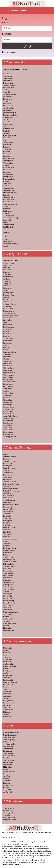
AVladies (6, 359)
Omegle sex (7, 543)
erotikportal (7, 284)
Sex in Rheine (8, 430)
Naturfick (6, 776)
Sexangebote (8, 76)
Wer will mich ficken (10, 505)
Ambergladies (8, 161)
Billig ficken (7, 767)
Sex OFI (6, 126)
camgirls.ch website (9, 837)
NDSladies (7, 354)
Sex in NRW (8, 790)
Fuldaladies (7, 516)
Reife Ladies (8, 156)
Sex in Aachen (8, 557)
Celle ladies (7, 523)
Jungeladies (7, 532)
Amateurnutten (8, 434)
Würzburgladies (9, 573)
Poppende (7, 783)
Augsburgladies (9, 361)
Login (27, 46)
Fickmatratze (8, 553)
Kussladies (7, 357)
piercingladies (8, 585)
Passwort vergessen (11, 52)
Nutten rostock (8, 477)
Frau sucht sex (8, 685)
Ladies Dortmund (9, 202)
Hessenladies (8, 138)
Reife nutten (7, 751)
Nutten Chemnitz (9, 737)
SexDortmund (8, 614)
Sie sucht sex (8, 300)
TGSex (6, 206)
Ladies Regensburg (10, 113)
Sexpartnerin (8, 765)
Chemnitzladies (9, 190)
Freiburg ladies (8, 293)
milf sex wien (46, 832)
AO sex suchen (8, 263)
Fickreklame (7, 717)
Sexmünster (7, 607)
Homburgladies (8, 630)
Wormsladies (8, 662)
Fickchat (6, 350)
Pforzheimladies (9, 170)
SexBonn (6, 617)
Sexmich (6, 332)
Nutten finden (8, 749)
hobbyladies (7, 274)
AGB (9, 844)
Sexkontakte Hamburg (10, 244)
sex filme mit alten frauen (22, 832)
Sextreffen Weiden (10, 468)
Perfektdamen (8, 774)
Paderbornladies (9, 564)
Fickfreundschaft (9, 550)
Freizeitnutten (8, 432)
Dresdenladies (8, 384)
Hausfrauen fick (9, 703)
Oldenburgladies (9, 566)
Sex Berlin (7, 281)
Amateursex (7, 696)
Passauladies (8, 463)
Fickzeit (6, 778)
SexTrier (6, 788)
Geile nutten (7, 402)
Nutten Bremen (8, 225)
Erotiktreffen (8, 325)
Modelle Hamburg (10, 85)
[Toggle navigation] (5, 11)
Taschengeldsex (9, 216)
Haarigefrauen (8, 701)
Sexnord (6, 655)
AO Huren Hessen (10, 461)
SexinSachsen (8, 423)
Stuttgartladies (8, 412)
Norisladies (7, 184)
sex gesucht (7, 329)
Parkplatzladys (8, 785)
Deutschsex (7, 104)
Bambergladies (8, 792)
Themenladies (8, 473)
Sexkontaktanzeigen (10, 204)
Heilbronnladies (9, 377)
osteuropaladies (9, 582)
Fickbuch (6, 537)
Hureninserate (8, 83)
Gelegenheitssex (9, 772)
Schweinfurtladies (9, 382)
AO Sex (6, 222)
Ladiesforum (8, 343)
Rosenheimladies (9, 527)
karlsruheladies (8, 575)
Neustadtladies (8, 511)
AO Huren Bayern (10, 304)
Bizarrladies (7, 628)
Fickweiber (7, 694)
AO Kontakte (8, 610)
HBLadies (7, 181)
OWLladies (7, 525)
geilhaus (6, 286)
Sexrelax (6, 290)
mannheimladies (9, 129)
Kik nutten (7, 272)
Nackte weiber (8, 710)
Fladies (6, 669)
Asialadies (7, 279)
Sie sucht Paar (8, 338)
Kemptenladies (8, 509)
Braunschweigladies (10, 193)
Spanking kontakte (10, 136)
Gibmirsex (7, 541)
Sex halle (6, 152)
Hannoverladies (9, 200)
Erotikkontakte (8, 680)
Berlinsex (6, 172)
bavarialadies (8, 122)
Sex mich (6, 653)
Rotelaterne (7, 459)
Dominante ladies (9, 179)
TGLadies (7, 621)
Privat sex (7, 336)
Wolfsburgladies (9, 598)
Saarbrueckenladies (10, 562)
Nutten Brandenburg (10, 735)
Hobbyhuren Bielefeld (11, 733)
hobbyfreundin (8, 518)
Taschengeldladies (10, 94)
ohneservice (7, 657)
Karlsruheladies (9, 168)
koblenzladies (8, 393)
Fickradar (6, 712)
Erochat (5, 246)
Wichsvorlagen (8, 375)
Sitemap (30, 842)
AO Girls (6, 815)
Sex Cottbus (7, 81)
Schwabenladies (9, 318)
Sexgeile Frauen (9, 409)
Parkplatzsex (8, 675)
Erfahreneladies (9, 158)
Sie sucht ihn (8, 596)
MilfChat (6, 714)
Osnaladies (7, 306)
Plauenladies (8, 366)
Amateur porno (8, 760)
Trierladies (7, 514)
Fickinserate (7, 341)
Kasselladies (7, 671)
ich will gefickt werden (11, 813)
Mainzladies (7, 400)
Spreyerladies (8, 659)
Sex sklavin (7, 149)
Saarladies (7, 530)
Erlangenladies (8, 177)
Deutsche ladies (9, 88)
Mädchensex (8, 97)
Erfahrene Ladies (9, 817)
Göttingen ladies (9, 197)
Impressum (23, 844)
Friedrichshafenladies (11, 316)
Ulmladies (7, 131)
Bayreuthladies (8, 380)
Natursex (6, 698)
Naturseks (7, 147)
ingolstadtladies (9, 117)
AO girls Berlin (9, 265)
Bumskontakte (8, 762)
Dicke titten (7, 569)
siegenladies (7, 110)
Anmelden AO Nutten (11, 261)
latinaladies (7, 580)
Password (7, 34)
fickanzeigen (8, 288)
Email (5, 23)
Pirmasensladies (9, 414)
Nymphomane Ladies (11, 612)
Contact (15, 844)
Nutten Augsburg (9, 740)
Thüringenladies (9, 368)
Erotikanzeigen (8, 327)
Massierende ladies (10, 106)
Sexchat (6, 195)
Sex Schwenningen (10, 313)
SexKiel (6, 213)
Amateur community (10, 539)
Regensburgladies (9, 373)
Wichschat (7, 348)
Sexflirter (6, 90)
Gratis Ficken (8, 78)
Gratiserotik (7, 687)
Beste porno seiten (10, 820)
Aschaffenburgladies (10, 416)
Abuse (24, 842)
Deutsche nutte (8, 421)
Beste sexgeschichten (11, 489)
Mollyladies (7, 486)
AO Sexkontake (9, 589)
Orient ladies (8, 428)
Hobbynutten (8, 742)
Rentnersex (7, 705)
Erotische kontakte (10, 666)
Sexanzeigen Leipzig (10, 218)
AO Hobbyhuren (9, 500)
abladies (6, 120)
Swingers (6, 239)
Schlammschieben (9, 623)
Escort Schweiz (7, 832)
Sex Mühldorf (8, 227)
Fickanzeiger (8, 405)
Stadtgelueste (8, 92)
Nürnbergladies (8, 188)
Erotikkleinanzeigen (10, 682)
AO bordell (7, 268)
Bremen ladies (8, 507)
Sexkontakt (7, 678)
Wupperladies (8, 163)
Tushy (5, 689)
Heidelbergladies (9, 559)
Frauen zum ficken (10, 548)
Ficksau (6, 555)
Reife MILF (7, 626)
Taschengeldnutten (10, 437)
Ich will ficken (8, 309)
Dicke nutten (8, 475)
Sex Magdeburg (9, 601)
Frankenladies (8, 277)
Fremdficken (8, 758)
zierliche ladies (8, 664)
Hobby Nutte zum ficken (12, 491)
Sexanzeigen (8, 594)
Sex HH (6, 470)
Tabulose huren (8, 808)
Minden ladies (8, 605)
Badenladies (7, 270)
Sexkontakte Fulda (10, 352)
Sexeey (6, 140)
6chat (5, 345)
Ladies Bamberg (9, 603)
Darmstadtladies (9, 571)
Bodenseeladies (9, 311)
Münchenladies (8, 108)
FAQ (41, 842)
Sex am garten (8, 142)
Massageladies (8, 425)
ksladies (6, 391)
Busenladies (7, 320)
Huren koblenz (8, 498)
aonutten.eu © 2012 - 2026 (11, 842)
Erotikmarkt (7, 220)
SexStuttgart (7, 619)
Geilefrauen (7, 781)
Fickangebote (8, 521)
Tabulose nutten (9, 407)
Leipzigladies (8, 154)
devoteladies (7, 578)
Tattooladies (7, 389)
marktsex (6, 591)
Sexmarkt (6, 209)
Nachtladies (7, 133)
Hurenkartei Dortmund (11, 484)
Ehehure (6, 650)
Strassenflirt (7, 101)
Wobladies (7, 398)
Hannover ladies (9, 495)
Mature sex (7, 691)
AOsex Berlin (8, 587)
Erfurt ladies (7, 370)
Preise (36, 842)
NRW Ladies (8, 648)
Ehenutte (6, 769)
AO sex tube (7, 364)
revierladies (7, 396)
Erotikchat (7, 297)
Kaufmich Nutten (9, 756)
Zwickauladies (8, 386)
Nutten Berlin (8, 753)
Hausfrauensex (8, 174)
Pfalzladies (7, 334)
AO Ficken (7, 502)
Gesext (6, 322)
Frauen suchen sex (9, 241)
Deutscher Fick (8, 295)
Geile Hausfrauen (9, 74)
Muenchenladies (9, 418)
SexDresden (7, 211)
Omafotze (7, 707)
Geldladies (7, 493)
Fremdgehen (7, 466)
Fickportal (7, 546)
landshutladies (8, 124)
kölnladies (7, 165)
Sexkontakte (7, 534)
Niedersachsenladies (10, 115)
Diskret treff (7, 99)
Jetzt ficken (7, 145)
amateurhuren (8, 746)
